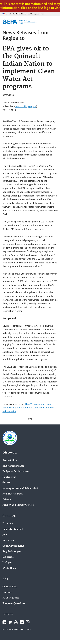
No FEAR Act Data (13, 494)
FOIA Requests (11, 598)
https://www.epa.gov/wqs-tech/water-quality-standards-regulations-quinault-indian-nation (29, 408)
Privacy (7, 499)
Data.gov (8, 524)
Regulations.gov (12, 552)
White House (10, 568)
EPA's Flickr (22, 622)
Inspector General (13, 529)
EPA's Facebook (4, 622)
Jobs (5, 535)
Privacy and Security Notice (18, 505)
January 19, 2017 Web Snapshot (20, 488)
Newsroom (9, 540)
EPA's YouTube (16, 622)
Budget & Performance (16, 472)
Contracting (9, 477)
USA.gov (7, 563)
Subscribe (8, 557)
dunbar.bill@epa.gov (26, 106)
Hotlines (7, 592)
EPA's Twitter (10, 622)
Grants (6, 483)
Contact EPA (10, 587)
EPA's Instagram (28, 622)
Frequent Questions (14, 604)
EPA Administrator (13, 466)
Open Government (13, 546)
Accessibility (10, 460)
